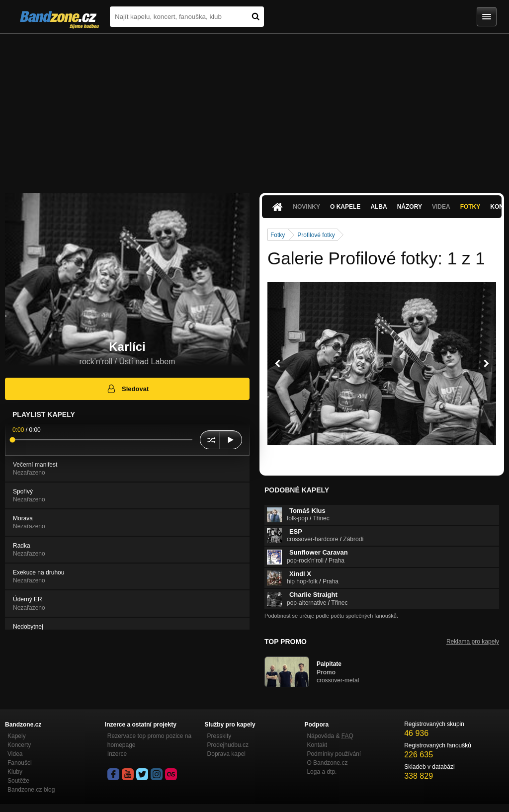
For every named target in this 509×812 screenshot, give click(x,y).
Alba (379, 207)
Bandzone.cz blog (31, 790)
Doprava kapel (226, 754)
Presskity (219, 736)
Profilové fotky (316, 235)
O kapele (345, 207)
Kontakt (317, 745)
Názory (410, 207)
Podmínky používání (334, 754)
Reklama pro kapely (473, 642)
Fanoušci (20, 763)
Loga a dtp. (322, 772)
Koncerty (19, 745)
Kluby (15, 772)
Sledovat (127, 389)
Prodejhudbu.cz (228, 745)
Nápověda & (330, 736)
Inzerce (117, 754)
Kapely (17, 736)
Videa (441, 207)
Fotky (470, 207)
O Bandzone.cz (327, 763)
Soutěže (18, 781)
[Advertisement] (254, 108)
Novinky (306, 207)
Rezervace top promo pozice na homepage (149, 740)
